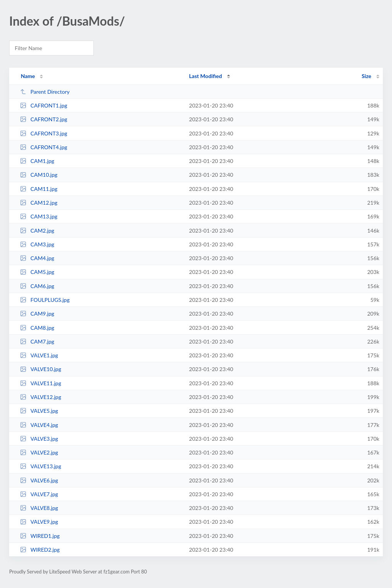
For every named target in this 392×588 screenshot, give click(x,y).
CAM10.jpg (39, 175)
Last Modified (206, 76)
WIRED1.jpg (40, 536)
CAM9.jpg (37, 314)
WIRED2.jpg (40, 550)
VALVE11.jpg (41, 383)
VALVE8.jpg (39, 508)
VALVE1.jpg (39, 355)
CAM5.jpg (37, 272)
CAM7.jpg (37, 341)
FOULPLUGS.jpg (45, 300)
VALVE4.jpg (39, 425)
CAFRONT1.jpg (43, 105)
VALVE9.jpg (39, 522)
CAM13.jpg (39, 216)
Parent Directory (45, 92)
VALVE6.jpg (39, 480)
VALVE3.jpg (39, 439)
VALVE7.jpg (39, 494)
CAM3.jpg (37, 244)
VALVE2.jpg (39, 452)
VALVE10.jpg (41, 369)
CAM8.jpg (37, 328)
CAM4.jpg (37, 258)
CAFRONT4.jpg (43, 147)
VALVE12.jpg (41, 397)
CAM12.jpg (39, 203)
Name (28, 76)
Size (367, 76)
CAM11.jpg (39, 189)
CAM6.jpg (37, 286)
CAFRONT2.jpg (43, 119)
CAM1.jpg (37, 161)
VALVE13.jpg (41, 466)
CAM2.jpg (37, 230)
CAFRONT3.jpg (43, 133)
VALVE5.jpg (39, 411)
